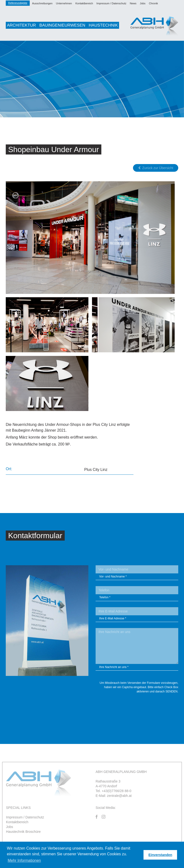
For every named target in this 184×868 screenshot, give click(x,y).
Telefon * (105, 597)
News (133, 3)
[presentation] (142, 707)
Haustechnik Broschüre (23, 832)
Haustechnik (103, 25)
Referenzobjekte (18, 3)
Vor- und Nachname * (113, 577)
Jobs (143, 3)
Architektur (21, 25)
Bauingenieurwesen (62, 25)
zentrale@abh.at (119, 796)
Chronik (153, 3)
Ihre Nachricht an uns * (114, 667)
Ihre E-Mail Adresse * (113, 618)
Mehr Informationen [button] (24, 860)
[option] (92, 79)
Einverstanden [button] (160, 855)
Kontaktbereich (84, 3)
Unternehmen (64, 3)
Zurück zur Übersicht (156, 168)
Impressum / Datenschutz (112, 3)
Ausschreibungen (42, 3)
